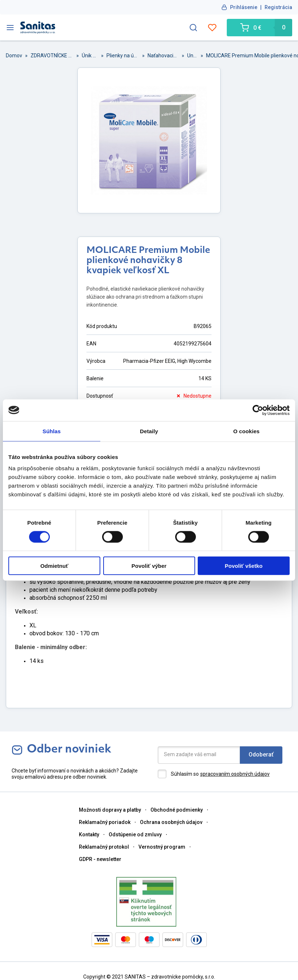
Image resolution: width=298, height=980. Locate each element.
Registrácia (278, 7)
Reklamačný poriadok (105, 822)
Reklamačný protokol (104, 847)
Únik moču (90, 56)
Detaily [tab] (149, 431)
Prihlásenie (244, 7)
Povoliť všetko (244, 566)
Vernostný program (162, 847)
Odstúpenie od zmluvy (135, 835)
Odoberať (261, 755)
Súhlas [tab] (52, 431)
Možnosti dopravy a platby (110, 810)
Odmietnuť (54, 566)
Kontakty (89, 835)
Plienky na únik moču (123, 56)
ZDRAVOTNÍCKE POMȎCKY (52, 56)
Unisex (192, 56)
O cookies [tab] (247, 431)
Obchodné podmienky (177, 810)
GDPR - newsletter (100, 859)
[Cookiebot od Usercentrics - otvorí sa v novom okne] (258, 410)
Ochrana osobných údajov (171, 822)
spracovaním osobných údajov (235, 774)
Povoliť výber (149, 566)
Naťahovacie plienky (163, 56)
